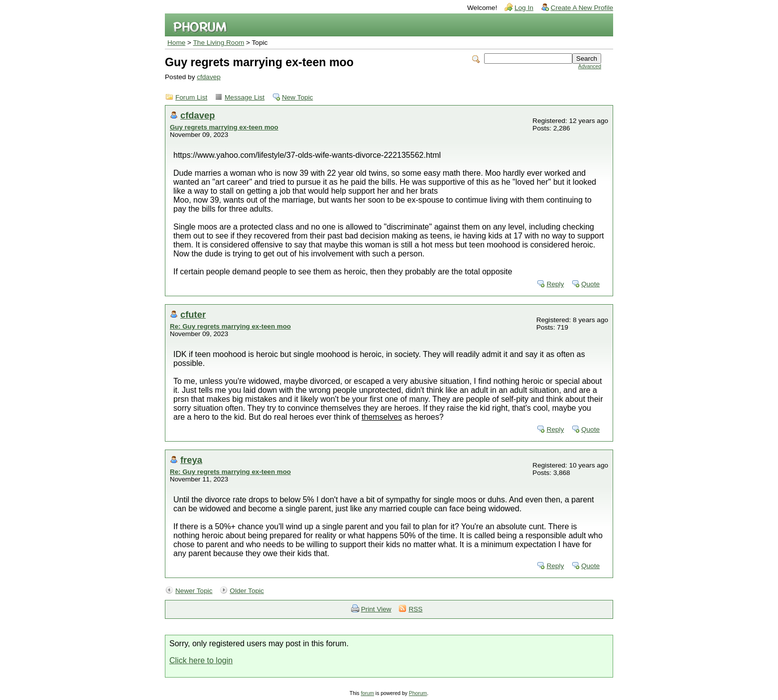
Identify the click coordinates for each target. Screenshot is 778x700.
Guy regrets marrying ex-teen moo (224, 127)
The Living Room (219, 43)
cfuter (193, 314)
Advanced (590, 66)
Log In (524, 8)
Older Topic (247, 591)
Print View (376, 609)
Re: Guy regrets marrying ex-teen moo (230, 326)
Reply (555, 284)
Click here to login (201, 660)
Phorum (418, 693)
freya (191, 460)
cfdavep (209, 77)
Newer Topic (194, 591)
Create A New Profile (582, 8)
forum (367, 693)
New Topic (297, 97)
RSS (415, 609)
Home (176, 43)
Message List (245, 97)
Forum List (191, 97)
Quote (590, 284)
